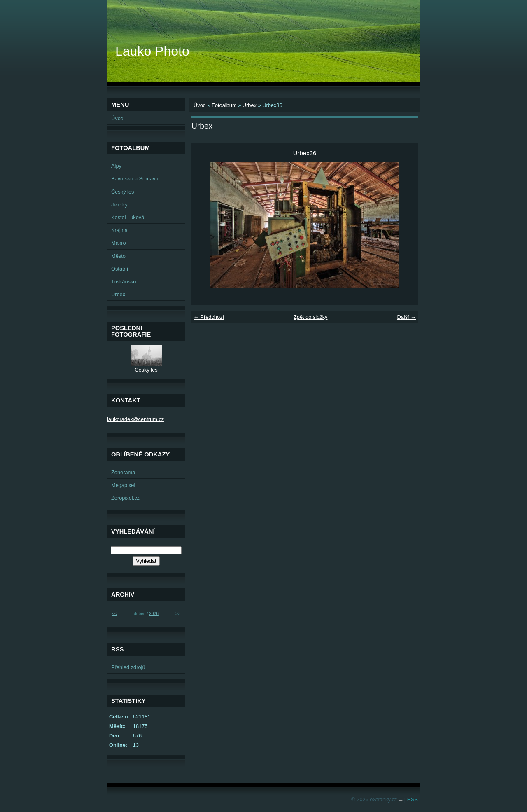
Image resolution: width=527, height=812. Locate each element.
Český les (122, 192)
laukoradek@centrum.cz (135, 419)
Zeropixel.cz (125, 498)
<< (114, 614)
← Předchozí (209, 317)
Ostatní (120, 269)
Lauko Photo (152, 51)
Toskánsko (124, 282)
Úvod (200, 105)
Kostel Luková (128, 217)
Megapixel (123, 485)
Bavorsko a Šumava (135, 179)
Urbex (250, 105)
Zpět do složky (311, 317)
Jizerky (119, 205)
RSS (413, 799)
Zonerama (123, 472)
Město (118, 256)
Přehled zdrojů (128, 667)
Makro (119, 243)
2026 (154, 614)
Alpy (116, 166)
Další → (406, 317)
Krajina (119, 230)
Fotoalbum (224, 105)
